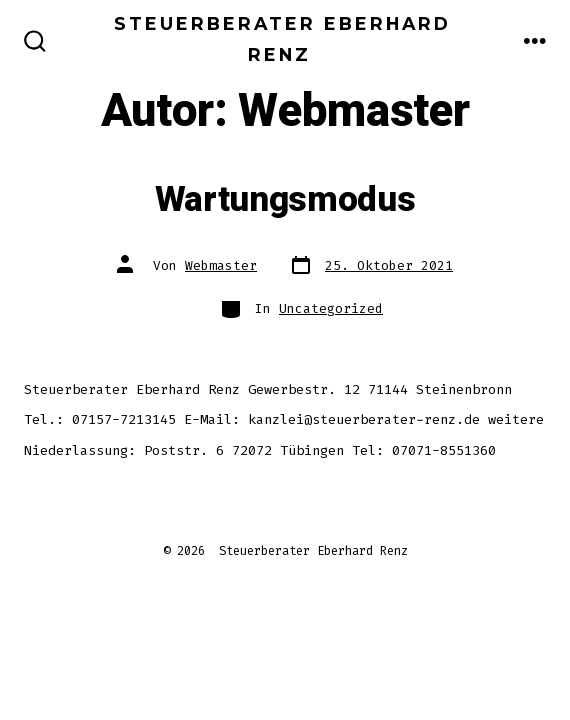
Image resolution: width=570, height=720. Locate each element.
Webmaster (221, 265)
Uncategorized (331, 308)
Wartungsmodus (285, 200)
